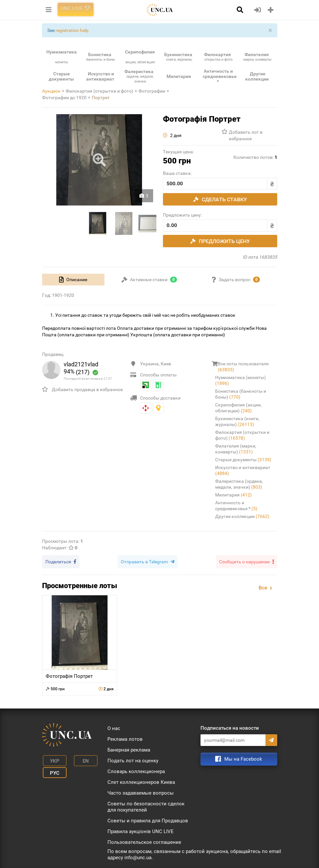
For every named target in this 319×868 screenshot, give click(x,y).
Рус (52, 769)
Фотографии (152, 91)
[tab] (73, 280)
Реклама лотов (125, 738)
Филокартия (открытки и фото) (99, 91)
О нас (114, 727)
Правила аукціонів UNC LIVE (141, 830)
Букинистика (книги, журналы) (237, 421)
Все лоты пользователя (243, 367)
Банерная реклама (129, 749)
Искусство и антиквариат (243, 470)
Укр (52, 759)
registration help (72, 30)
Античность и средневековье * (236, 506)
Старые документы (243, 460)
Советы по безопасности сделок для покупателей (146, 806)
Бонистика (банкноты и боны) (241, 394)
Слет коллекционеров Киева (141, 781)
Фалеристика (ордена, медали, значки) (239, 484)
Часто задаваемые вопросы (141, 792)
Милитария (233, 495)
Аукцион (51, 91)
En (79, 759)
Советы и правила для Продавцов (148, 820)
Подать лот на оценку (133, 760)
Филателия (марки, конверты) (236, 449)
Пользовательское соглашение (144, 841)
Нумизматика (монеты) (240, 380)
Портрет (101, 98)
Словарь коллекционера (136, 770)
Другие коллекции (242, 516)
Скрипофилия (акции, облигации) (238, 408)
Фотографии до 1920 (64, 98)
